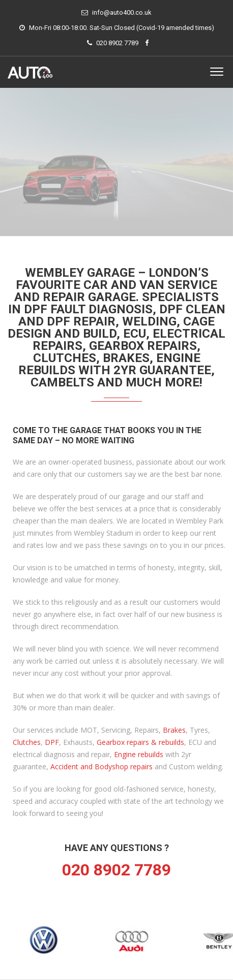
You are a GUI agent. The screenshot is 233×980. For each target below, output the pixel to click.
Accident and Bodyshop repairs (101, 766)
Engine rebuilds (139, 754)
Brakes (174, 730)
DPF (52, 742)
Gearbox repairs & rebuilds (140, 742)
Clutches (27, 742)
